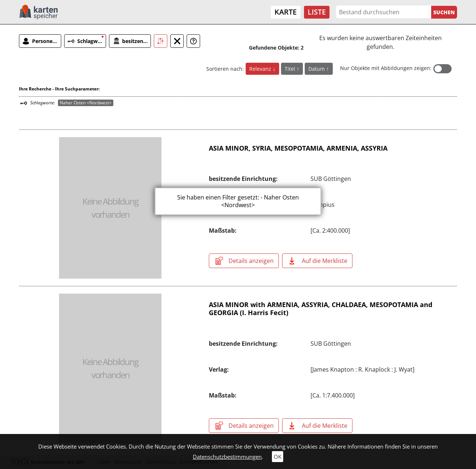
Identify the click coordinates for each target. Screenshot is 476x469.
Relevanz (261, 69)
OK (278, 457)
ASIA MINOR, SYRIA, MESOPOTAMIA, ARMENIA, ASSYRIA (298, 148)
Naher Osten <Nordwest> (86, 103)
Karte (286, 12)
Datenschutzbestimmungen (227, 457)
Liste (317, 12)
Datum (317, 69)
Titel (291, 69)
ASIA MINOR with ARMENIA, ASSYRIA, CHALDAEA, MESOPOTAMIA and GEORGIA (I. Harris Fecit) (321, 309)
